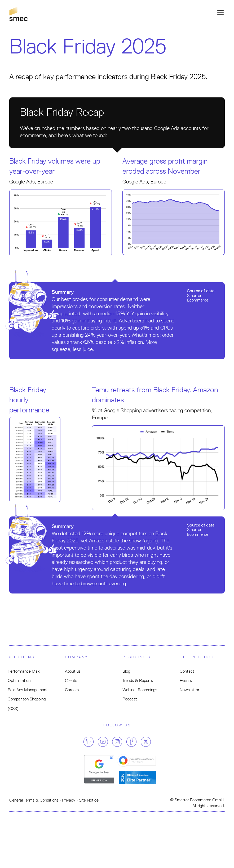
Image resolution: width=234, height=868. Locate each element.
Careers (72, 690)
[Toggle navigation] (219, 12)
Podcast (130, 699)
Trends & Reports (138, 680)
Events (186, 680)
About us (73, 671)
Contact (187, 671)
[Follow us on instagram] (119, 742)
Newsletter (189, 690)
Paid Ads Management (28, 690)
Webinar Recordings (140, 690)
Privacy (69, 800)
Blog (126, 671)
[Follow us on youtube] (104, 742)
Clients (71, 680)
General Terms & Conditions (34, 800)
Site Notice (89, 800)
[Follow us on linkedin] (90, 742)
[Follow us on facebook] (133, 742)
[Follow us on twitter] (146, 742)
